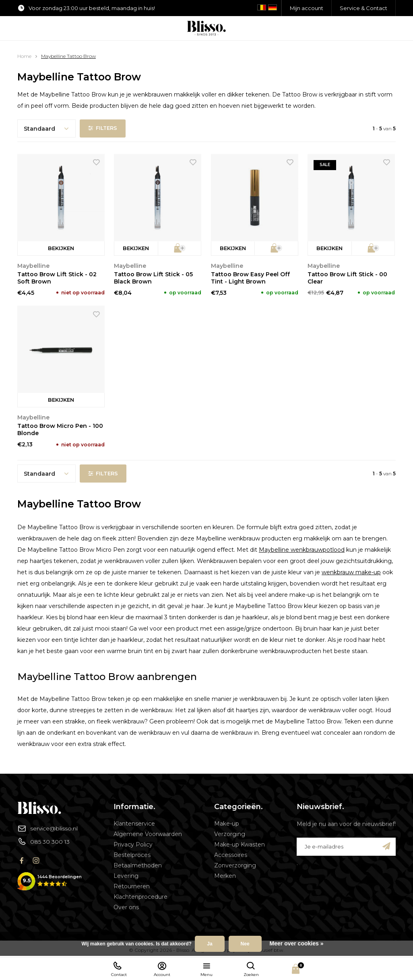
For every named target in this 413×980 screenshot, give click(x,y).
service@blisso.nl (47, 828)
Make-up (227, 824)
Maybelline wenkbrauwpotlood (302, 550)
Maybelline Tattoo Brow (68, 56)
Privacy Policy (133, 844)
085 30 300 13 (43, 841)
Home (24, 56)
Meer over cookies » (297, 943)
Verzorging (230, 834)
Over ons (126, 907)
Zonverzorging (235, 865)
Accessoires (231, 855)
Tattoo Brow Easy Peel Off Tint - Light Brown (250, 278)
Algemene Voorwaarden (148, 834)
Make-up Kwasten (240, 844)
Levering (126, 876)
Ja (210, 944)
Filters (103, 128)
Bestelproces (132, 855)
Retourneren (132, 886)
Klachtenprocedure (140, 897)
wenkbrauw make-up (351, 572)
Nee (245, 944)
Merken (225, 876)
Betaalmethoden (138, 865)
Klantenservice (134, 824)
